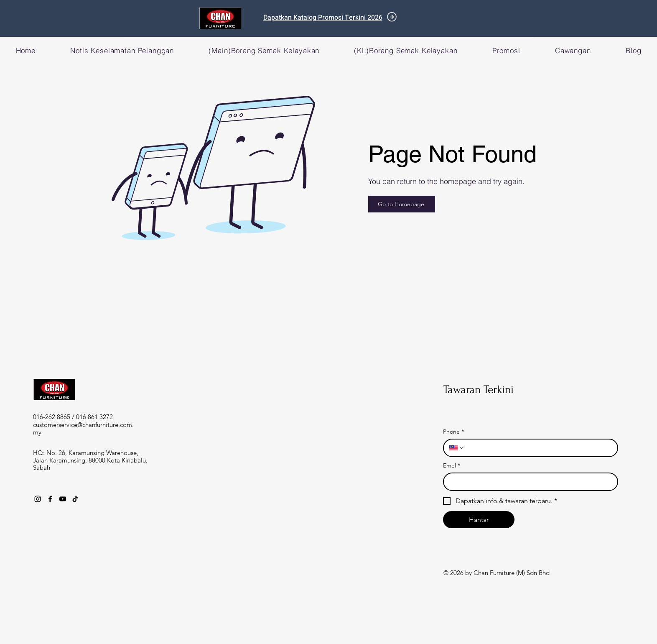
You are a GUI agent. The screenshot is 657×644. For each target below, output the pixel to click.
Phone (453, 432)
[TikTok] (75, 499)
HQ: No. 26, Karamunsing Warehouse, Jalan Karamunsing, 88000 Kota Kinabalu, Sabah (90, 460)
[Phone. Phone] (539, 448)
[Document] (392, 17)
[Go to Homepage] (402, 204)
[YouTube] (63, 499)
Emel (452, 466)
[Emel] (528, 482)
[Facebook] (50, 499)
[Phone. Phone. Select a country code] (457, 448)
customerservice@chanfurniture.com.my (83, 428)
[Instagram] (38, 499)
